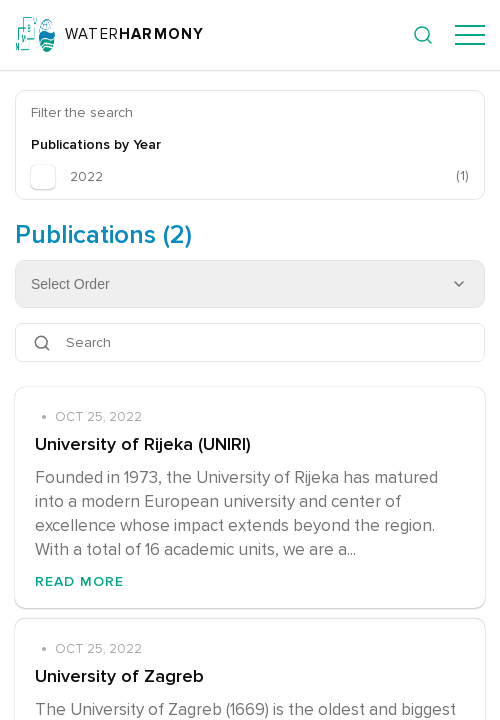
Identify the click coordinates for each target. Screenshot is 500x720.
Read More (79, 581)
